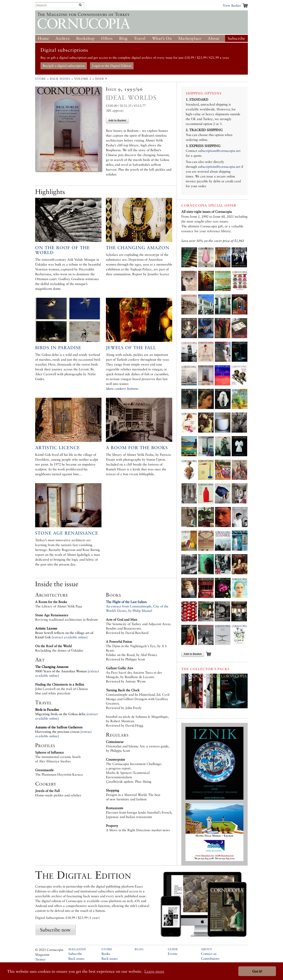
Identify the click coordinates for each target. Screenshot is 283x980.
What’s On (162, 38)
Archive (63, 38)
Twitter (40, 959)
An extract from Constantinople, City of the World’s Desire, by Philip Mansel (137, 606)
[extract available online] (70, 637)
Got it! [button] (257, 971)
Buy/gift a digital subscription (64, 66)
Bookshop (85, 38)
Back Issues (60, 79)
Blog (123, 38)
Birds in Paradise (58, 348)
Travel (140, 38)
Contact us (209, 954)
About (214, 38)
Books (106, 954)
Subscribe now (55, 930)
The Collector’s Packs (205, 669)
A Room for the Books (137, 448)
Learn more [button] (154, 971)
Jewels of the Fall (131, 348)
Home (43, 38)
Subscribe (236, 38)
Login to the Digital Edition (112, 66)
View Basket (232, 5)
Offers (107, 38)
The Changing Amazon (138, 248)
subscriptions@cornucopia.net (219, 151)
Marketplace (190, 38)
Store (41, 79)
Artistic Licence (57, 448)
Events (173, 954)
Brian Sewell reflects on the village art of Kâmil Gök (64, 633)
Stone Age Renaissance (67, 533)
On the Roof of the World (62, 250)
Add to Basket (117, 121)
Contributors (210, 958)
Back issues (76, 958)
